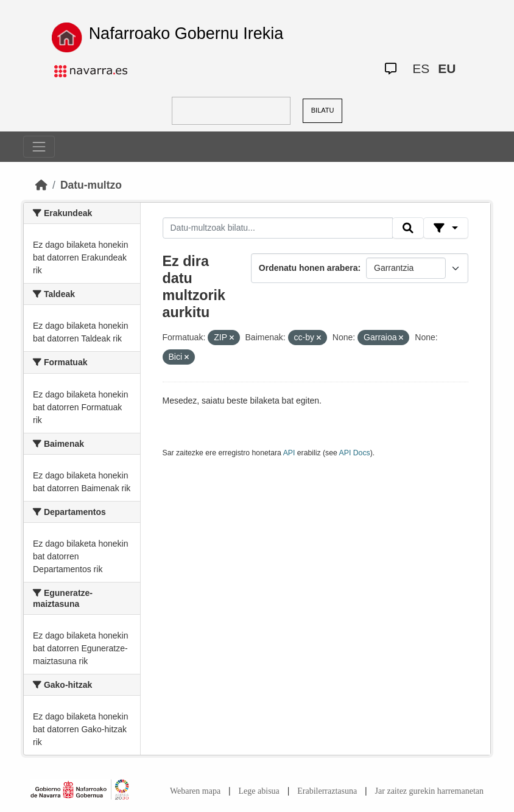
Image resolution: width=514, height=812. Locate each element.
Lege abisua (259, 791)
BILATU (323, 110)
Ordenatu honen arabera (308, 268)
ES (421, 68)
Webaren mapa (195, 791)
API (289, 453)
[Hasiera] (41, 185)
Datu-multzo (91, 185)
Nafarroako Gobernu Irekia (186, 33)
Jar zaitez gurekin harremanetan (429, 791)
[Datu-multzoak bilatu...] (278, 228)
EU (447, 68)
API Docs (355, 453)
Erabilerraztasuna (327, 791)
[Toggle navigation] (39, 147)
